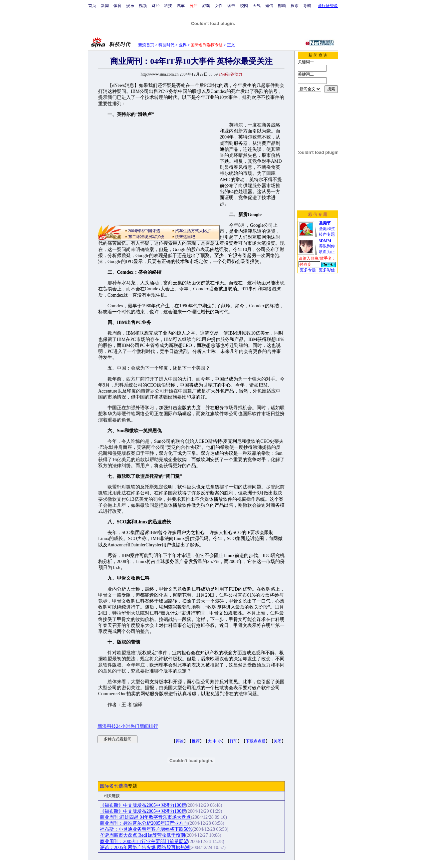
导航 (307, 6)
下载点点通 (256, 741)
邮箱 (282, 6)
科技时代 (166, 45)
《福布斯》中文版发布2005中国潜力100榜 (143, 805)
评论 (180, 741)
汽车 (181, 6)
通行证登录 (328, 6)
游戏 (206, 6)
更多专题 (308, 270)
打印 (234, 741)
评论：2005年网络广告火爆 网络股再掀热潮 (145, 848)
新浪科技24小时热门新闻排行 (128, 726)
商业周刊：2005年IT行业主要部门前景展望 (144, 842)
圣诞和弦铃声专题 (327, 229)
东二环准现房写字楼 (146, 237)
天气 (257, 6)
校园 (244, 6)
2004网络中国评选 (144, 231)
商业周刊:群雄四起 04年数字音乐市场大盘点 (145, 817)
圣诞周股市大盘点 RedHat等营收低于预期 (142, 835)
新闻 (105, 6)
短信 (269, 6)
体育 (117, 6)
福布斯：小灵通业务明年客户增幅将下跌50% (146, 829)
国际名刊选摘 (114, 786)
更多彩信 (327, 270)
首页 (92, 6)
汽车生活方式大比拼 (193, 231)
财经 (155, 6)
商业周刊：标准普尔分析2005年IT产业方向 (144, 823)
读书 (231, 6)
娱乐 (130, 6)
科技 (168, 6)
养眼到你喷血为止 (327, 246)
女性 (219, 6)
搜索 (295, 6)
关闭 (278, 741)
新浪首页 (146, 45)
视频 (143, 6)
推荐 (196, 741)
